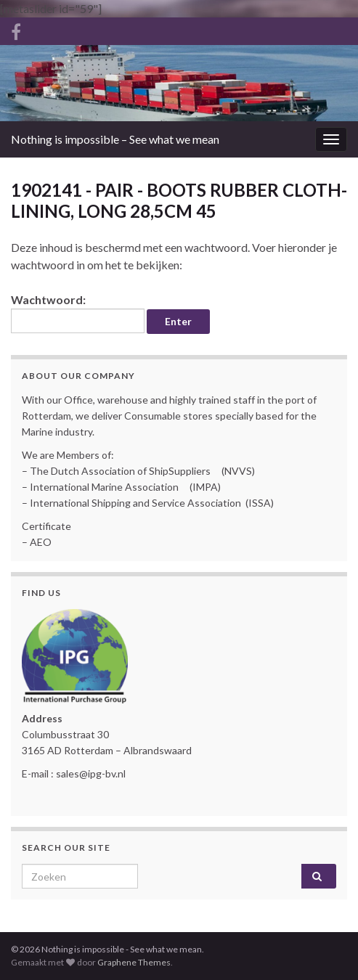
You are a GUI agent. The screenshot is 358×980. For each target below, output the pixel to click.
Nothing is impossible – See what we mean (115, 139)
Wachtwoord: (78, 313)
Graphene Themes (134, 962)
